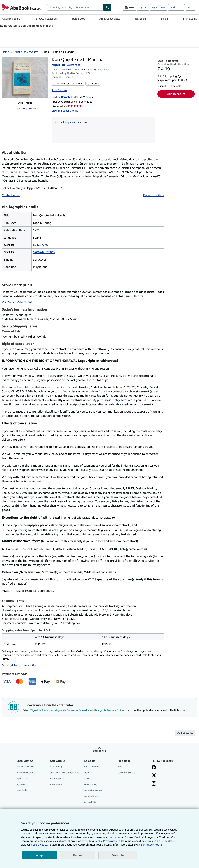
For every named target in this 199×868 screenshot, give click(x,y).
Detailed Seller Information (20, 665)
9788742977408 (44, 252)
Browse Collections (47, 19)
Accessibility (90, 802)
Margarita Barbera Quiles (110, 710)
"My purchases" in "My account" (112, 400)
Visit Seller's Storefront (17, 302)
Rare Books (79, 19)
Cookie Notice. (39, 844)
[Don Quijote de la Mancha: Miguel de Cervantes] (25, 77)
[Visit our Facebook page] (154, 767)
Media (87, 773)
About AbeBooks (92, 766)
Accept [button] (40, 855)
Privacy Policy (91, 784)
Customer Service (126, 773)
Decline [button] (78, 855)
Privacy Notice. (154, 844)
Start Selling (190, 19)
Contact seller (11, 195)
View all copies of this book (71, 122)
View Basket (22, 790)
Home (5, 52)
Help (191, 7)
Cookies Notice (91, 796)
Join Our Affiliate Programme (65, 773)
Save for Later (60, 90)
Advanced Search (12, 19)
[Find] (107, 7)
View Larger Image (25, 108)
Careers (88, 778)
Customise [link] (118, 855)
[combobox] (75, 7)
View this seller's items (65, 111)
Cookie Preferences (93, 790)
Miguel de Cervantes (42, 710)
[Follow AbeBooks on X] (154, 776)
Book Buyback (57, 778)
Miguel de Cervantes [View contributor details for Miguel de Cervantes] (26, 52)
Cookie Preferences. (106, 841)
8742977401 (70, 69)
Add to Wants (185, 733)
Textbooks (140, 19)
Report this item (153, 195)
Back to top (100, 751)
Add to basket (176, 94)
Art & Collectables (110, 19)
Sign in (143, 7)
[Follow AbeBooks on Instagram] (154, 784)
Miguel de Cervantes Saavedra (72, 710)
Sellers (165, 19)
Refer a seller (56, 784)
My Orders (22, 784)
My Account (159, 7)
